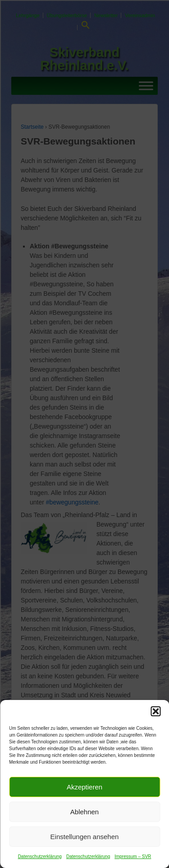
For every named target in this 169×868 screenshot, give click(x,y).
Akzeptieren (84, 787)
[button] (155, 711)
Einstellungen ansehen (85, 837)
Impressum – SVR (133, 856)
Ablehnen (84, 812)
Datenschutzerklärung (40, 856)
